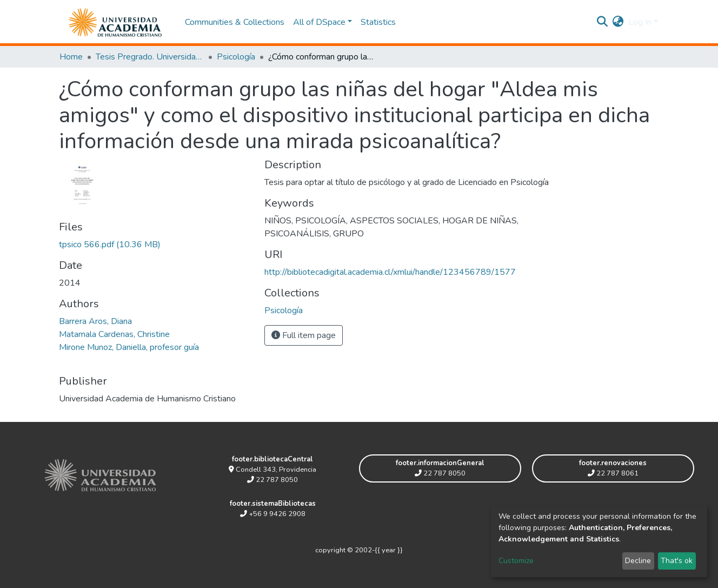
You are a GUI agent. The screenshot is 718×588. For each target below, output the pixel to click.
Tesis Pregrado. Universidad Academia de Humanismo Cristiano (150, 57)
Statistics (378, 22)
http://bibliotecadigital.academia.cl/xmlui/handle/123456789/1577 (390, 272)
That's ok (677, 561)
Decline (638, 561)
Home (71, 57)
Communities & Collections (235, 22)
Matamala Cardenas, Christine (114, 334)
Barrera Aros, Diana (95, 321)
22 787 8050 (272, 480)
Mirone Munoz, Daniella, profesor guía (129, 347)
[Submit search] (603, 22)
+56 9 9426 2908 (273, 514)
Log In (640, 22)
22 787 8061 (613, 473)
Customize (516, 561)
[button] (618, 22)
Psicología (236, 57)
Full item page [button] (304, 335)
